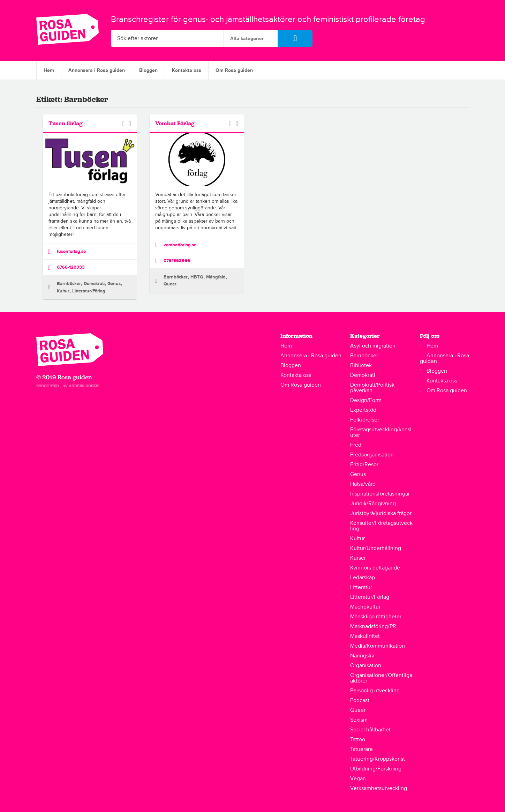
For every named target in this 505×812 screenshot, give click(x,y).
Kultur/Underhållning (376, 548)
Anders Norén (84, 386)
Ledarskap (363, 578)
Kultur (63, 291)
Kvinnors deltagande (375, 568)
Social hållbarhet (370, 730)
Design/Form (366, 400)
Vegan (358, 779)
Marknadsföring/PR (373, 626)
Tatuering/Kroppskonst (378, 759)
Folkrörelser (365, 420)
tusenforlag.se (67, 252)
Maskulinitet (365, 636)
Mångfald (216, 277)
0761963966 (173, 261)
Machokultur (365, 607)
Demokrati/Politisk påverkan (372, 388)
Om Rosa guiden (234, 70)
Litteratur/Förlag (89, 291)
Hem (49, 70)
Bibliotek (361, 365)
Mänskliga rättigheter (376, 617)
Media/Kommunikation (378, 646)
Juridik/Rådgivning (373, 504)
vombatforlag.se (176, 245)
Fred (356, 445)
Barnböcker (69, 284)
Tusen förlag (66, 123)
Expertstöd (363, 410)
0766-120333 (67, 268)
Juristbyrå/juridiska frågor (381, 513)
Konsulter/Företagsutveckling (381, 526)
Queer (170, 284)
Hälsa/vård (363, 484)
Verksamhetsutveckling (379, 788)
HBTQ (197, 277)
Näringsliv (362, 656)
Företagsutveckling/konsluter (381, 432)
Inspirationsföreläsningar (380, 494)
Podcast (360, 700)
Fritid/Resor (364, 464)
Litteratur (361, 587)
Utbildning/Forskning (376, 769)
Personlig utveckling (375, 691)
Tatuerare (361, 749)
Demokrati (94, 284)
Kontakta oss (187, 70)
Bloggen (148, 70)
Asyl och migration (373, 346)
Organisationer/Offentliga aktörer (381, 678)
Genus (114, 284)
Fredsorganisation (372, 455)
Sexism (359, 720)
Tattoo (358, 739)
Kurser (358, 558)
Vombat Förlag (175, 123)
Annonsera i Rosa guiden (97, 70)
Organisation (366, 665)
